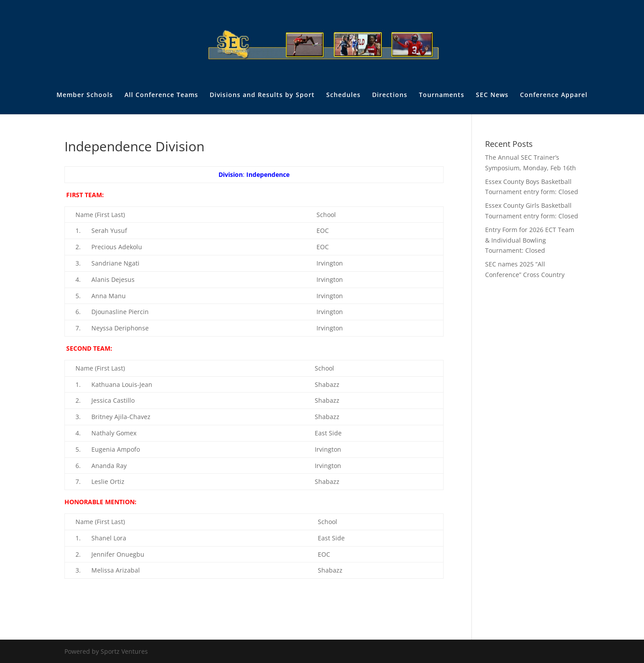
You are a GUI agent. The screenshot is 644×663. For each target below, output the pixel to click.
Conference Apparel (554, 95)
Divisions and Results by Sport (262, 95)
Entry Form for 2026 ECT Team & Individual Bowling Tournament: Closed (530, 240)
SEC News (492, 95)
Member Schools (85, 95)
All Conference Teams (161, 95)
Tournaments (442, 95)
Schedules (343, 95)
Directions (390, 95)
